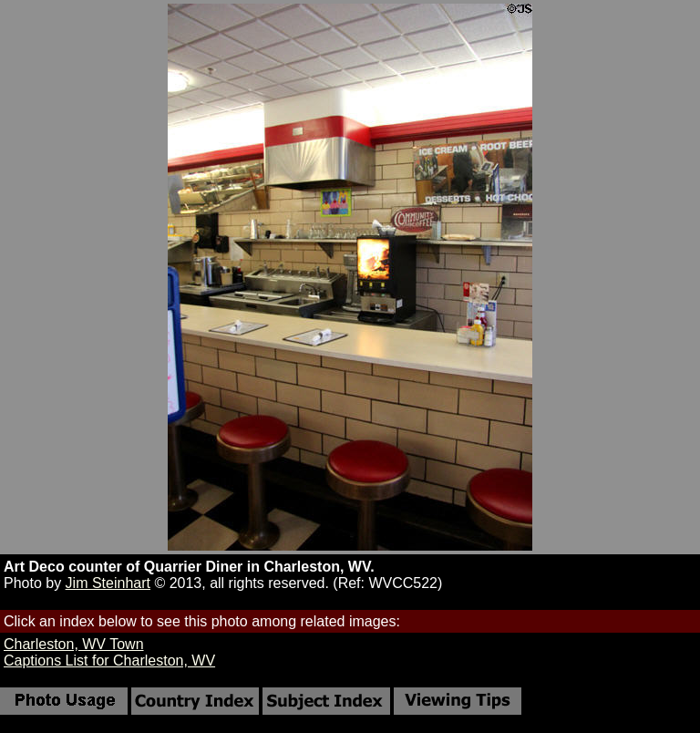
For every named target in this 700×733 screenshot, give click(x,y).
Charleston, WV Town (74, 644)
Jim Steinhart (108, 583)
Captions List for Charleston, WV (109, 661)
